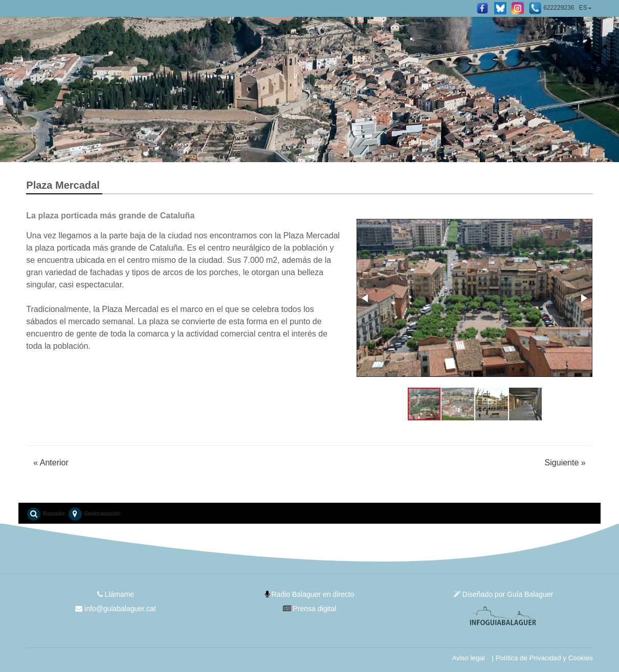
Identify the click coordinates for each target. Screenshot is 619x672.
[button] (366, 298)
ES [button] (583, 8)
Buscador (45, 514)
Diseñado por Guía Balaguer (503, 594)
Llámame (116, 594)
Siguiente (565, 463)
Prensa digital (310, 609)
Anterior (51, 463)
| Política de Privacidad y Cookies (543, 658)
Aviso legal (469, 658)
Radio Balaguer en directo (310, 594)
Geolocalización (94, 514)
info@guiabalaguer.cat (115, 609)
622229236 (551, 8)
